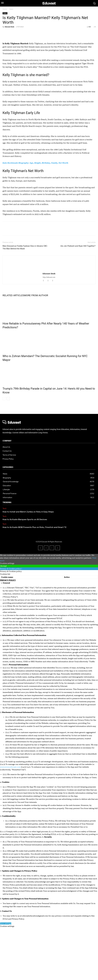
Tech (4, 561)
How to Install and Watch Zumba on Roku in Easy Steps (28, 564)
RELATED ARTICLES (13, 348)
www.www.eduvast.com (10, 819)
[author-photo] (49, 313)
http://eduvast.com (49, 330)
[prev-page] (4, 451)
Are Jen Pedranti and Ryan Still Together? (78, 298)
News (11, 9)
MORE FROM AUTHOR (36, 348)
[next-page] (8, 451)
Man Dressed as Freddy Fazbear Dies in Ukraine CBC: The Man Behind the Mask (25, 300)
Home (5, 9)
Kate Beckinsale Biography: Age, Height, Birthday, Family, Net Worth (35, 215)
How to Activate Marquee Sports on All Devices (25, 572)
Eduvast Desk (9, 27)
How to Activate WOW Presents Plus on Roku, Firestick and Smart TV (34, 580)
